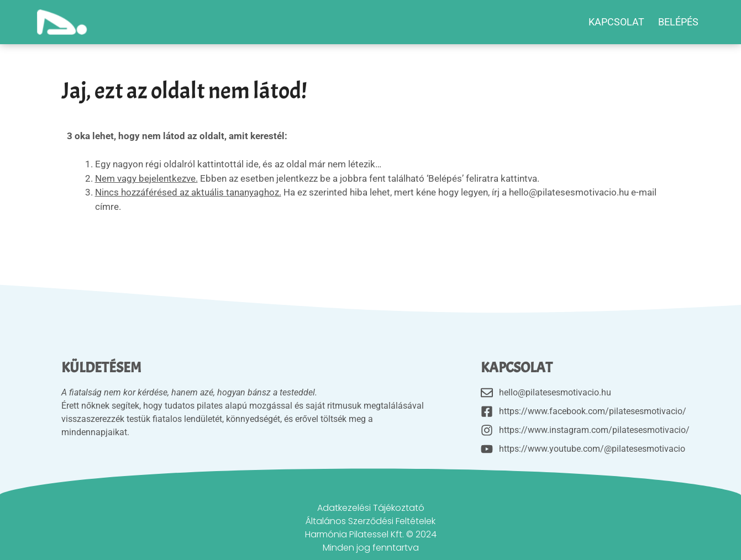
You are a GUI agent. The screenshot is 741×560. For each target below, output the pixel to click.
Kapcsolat (616, 22)
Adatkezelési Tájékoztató (371, 508)
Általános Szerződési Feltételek (370, 521)
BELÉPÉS (678, 22)
